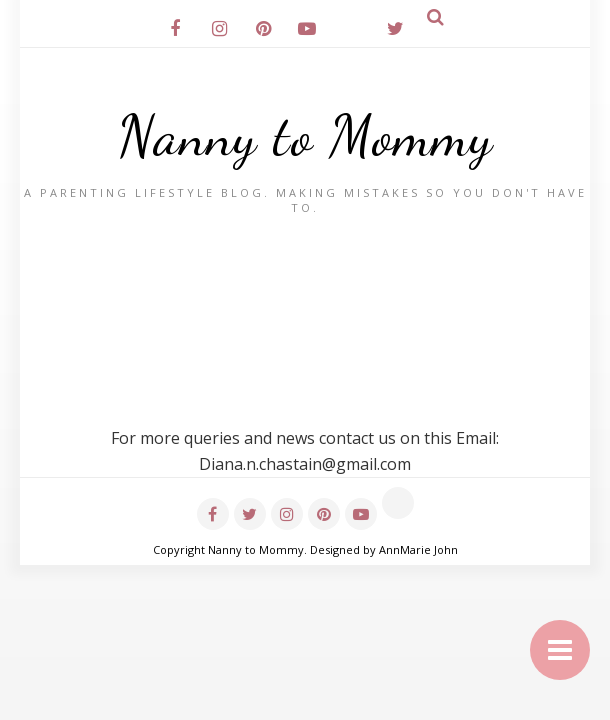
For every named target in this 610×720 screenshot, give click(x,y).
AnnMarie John (418, 549)
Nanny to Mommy (305, 136)
